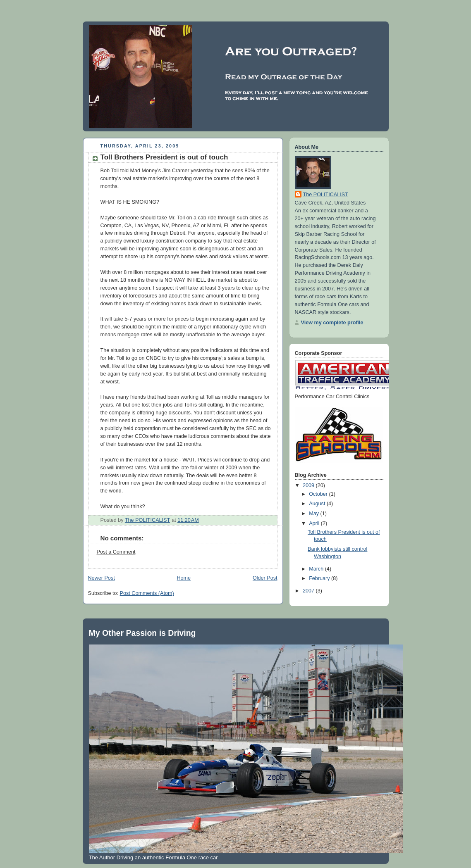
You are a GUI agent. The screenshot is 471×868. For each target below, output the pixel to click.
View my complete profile (332, 323)
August (318, 504)
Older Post (265, 578)
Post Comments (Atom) (147, 593)
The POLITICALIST (326, 195)
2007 (309, 591)
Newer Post (102, 578)
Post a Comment (116, 552)
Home (184, 578)
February (320, 578)
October (319, 494)
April (315, 523)
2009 (309, 485)
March (317, 569)
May (314, 514)
